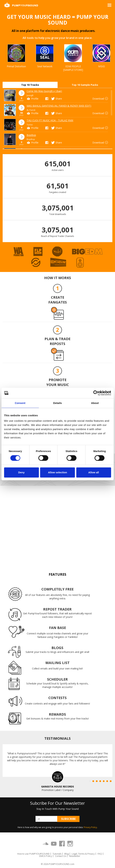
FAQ (100, 854)
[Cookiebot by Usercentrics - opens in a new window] (96, 393)
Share (56, 99)
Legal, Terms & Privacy (83, 854)
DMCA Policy (46, 856)
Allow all (94, 472)
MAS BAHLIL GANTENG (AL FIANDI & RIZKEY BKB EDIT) (59, 106)
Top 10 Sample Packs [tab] (85, 85)
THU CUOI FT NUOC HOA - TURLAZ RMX (50, 120)
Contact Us (61, 856)
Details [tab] (58, 403)
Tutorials (57, 854)
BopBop (31, 135)
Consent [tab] (20, 403)
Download (100, 99)
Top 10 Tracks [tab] (30, 85)
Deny (21, 472)
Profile (33, 99)
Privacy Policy (90, 827)
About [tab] (95, 403)
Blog (67, 854)
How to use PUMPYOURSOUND (33, 854)
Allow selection (57, 472)
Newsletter (75, 856)
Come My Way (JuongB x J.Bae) (44, 91)
